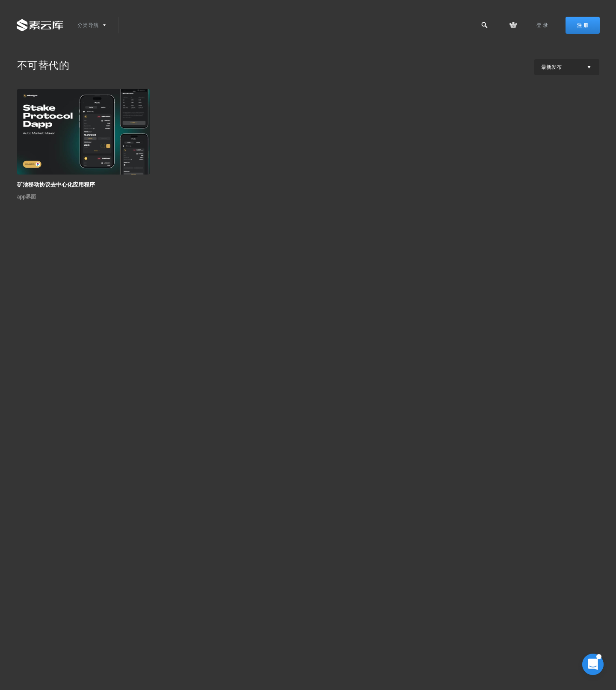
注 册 (583, 25)
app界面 (27, 197)
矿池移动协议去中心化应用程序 (56, 185)
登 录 (542, 25)
